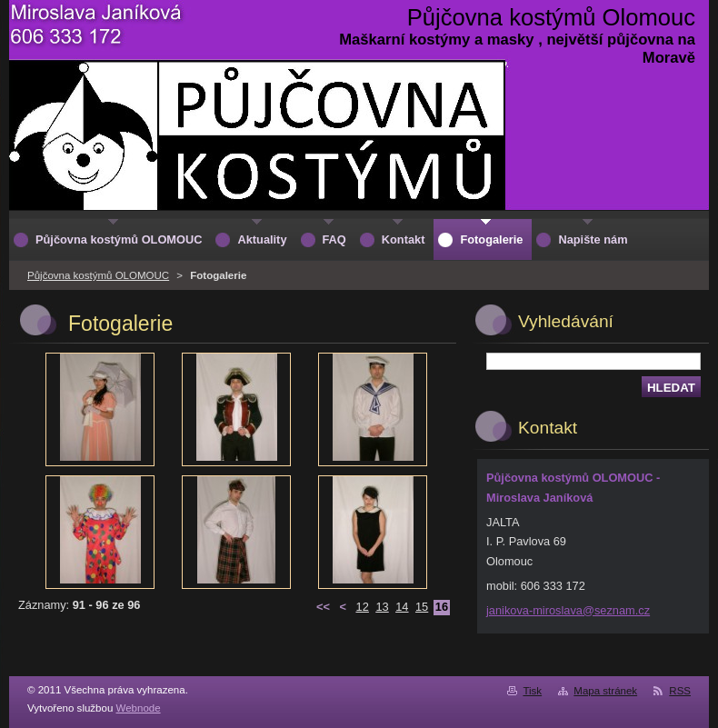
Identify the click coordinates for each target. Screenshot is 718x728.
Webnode (139, 708)
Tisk (532, 691)
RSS (680, 691)
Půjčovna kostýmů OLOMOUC (98, 275)
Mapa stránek (605, 691)
